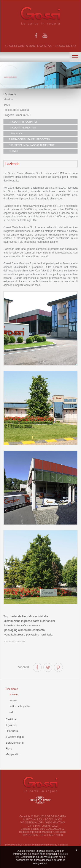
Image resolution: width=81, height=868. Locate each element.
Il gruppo (11, 725)
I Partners (12, 731)
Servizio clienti (15, 743)
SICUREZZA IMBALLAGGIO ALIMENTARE (32, 145)
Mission (8, 99)
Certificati (11, 719)
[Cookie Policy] (31, 845)
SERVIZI (13, 151)
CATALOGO (15, 133)
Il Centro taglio (15, 737)
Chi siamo (12, 689)
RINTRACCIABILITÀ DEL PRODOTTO (29, 139)
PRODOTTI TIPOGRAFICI (23, 122)
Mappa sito (13, 754)
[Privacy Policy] (13, 845)
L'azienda (10, 94)
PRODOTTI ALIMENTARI (22, 128)
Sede (7, 105)
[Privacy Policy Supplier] (54, 845)
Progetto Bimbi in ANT (17, 115)
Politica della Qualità (16, 110)
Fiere (9, 748)
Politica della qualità (19, 706)
